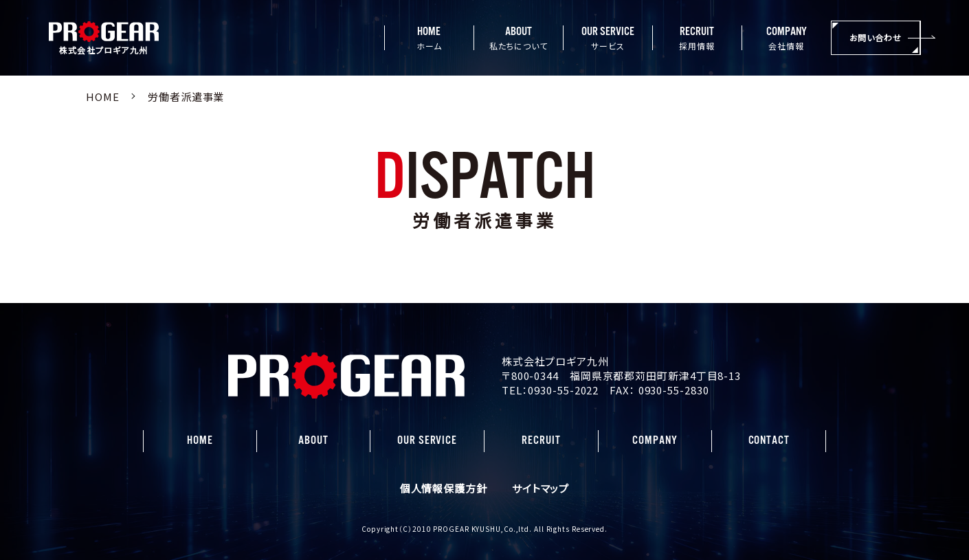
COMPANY (655, 440)
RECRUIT (541, 440)
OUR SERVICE (427, 440)
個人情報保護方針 (444, 488)
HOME (200, 440)
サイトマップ (541, 488)
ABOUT (313, 440)
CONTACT (769, 440)
